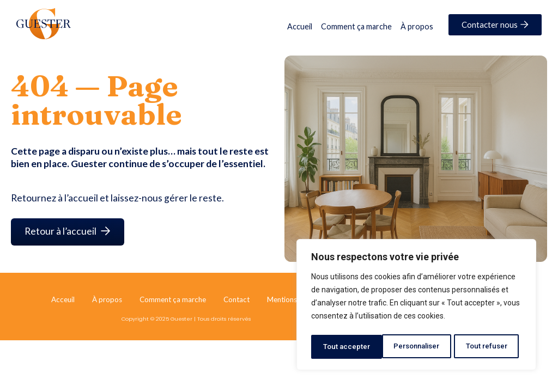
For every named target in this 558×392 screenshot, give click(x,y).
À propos (417, 26)
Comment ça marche (356, 26)
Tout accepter (487, 347)
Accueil (300, 26)
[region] (416, 307)
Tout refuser (418, 347)
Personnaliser (347, 347)
